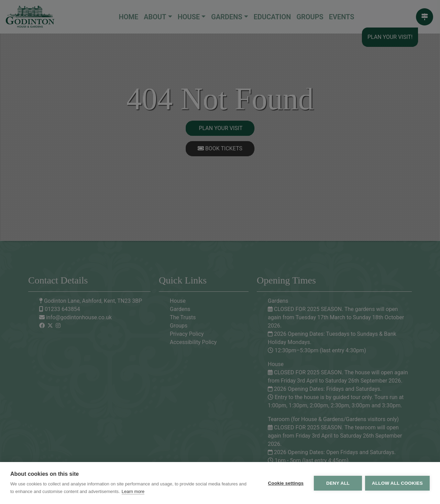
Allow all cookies (397, 483)
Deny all (338, 483)
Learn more (133, 491)
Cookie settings (285, 483)
